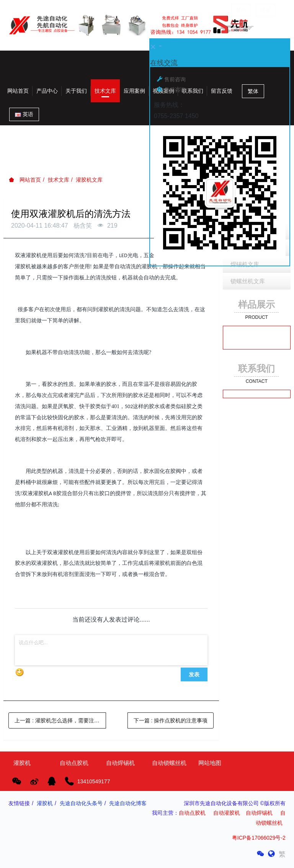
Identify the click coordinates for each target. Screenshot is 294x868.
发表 (194, 674)
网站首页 (18, 91)
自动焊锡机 (259, 813)
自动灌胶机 (227, 813)
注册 (266, 10)
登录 (241, 10)
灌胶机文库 (89, 180)
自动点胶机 (192, 813)
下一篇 (171, 720)
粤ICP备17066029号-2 (259, 838)
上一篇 (60, 720)
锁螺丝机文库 (248, 281)
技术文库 (59, 180)
